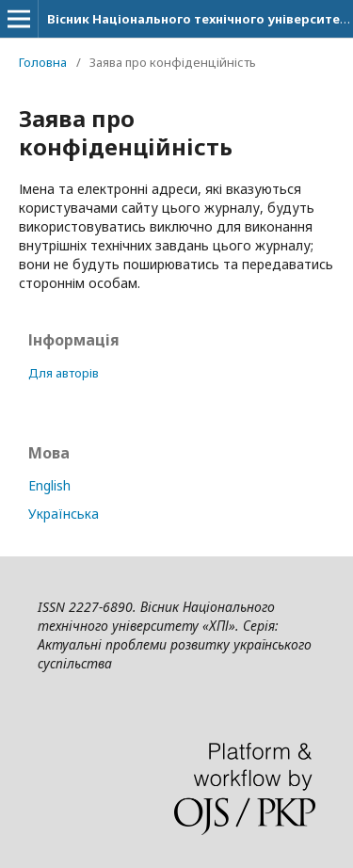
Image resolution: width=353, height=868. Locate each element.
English (49, 485)
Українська (64, 514)
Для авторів (64, 373)
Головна (43, 62)
